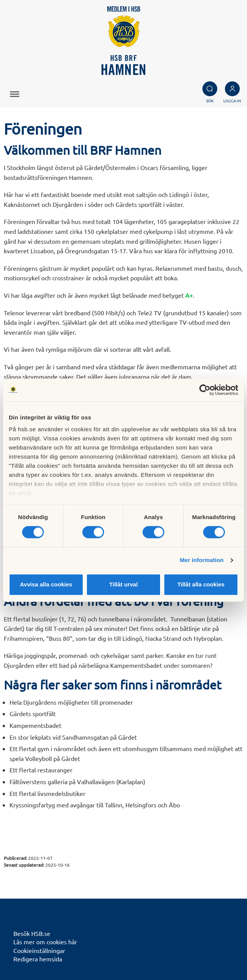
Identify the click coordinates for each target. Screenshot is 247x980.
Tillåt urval (124, 584)
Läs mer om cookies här (45, 942)
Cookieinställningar (39, 950)
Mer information (202, 560)
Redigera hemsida (38, 959)
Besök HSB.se (32, 933)
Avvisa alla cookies (46, 584)
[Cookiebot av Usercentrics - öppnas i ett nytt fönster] (205, 390)
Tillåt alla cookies (201, 584)
